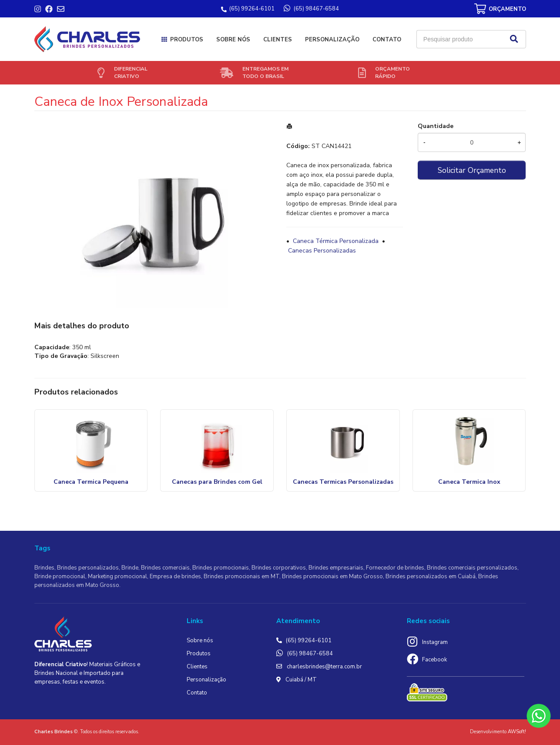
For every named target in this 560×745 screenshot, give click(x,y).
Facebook (434, 660)
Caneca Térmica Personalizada (336, 241)
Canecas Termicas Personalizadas (343, 482)
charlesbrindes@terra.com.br (324, 667)
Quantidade (436, 126)
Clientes (278, 40)
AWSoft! (517, 732)
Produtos (187, 40)
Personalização (332, 40)
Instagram (435, 642)
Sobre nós (233, 40)
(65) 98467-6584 (310, 654)
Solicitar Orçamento (472, 170)
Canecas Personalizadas (322, 251)
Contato (387, 40)
